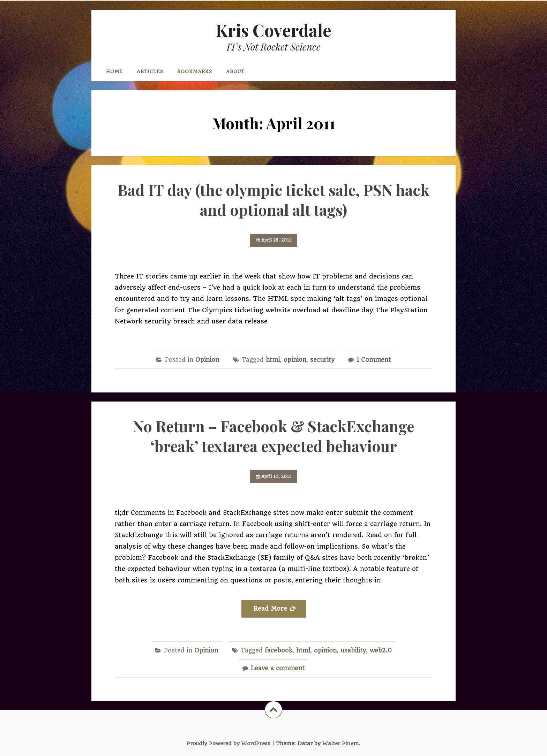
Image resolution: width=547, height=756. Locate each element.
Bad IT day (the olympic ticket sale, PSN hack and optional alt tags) (273, 200)
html (273, 360)
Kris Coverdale (273, 30)
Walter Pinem (340, 743)
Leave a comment (278, 668)
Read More (270, 609)
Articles (150, 72)
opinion (295, 360)
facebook (279, 650)
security (322, 360)
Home (114, 72)
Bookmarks (195, 72)
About (235, 72)
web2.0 (381, 650)
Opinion (207, 360)
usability (353, 650)
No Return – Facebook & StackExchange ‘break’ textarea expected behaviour (273, 436)
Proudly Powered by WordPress (228, 743)
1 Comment (374, 360)
